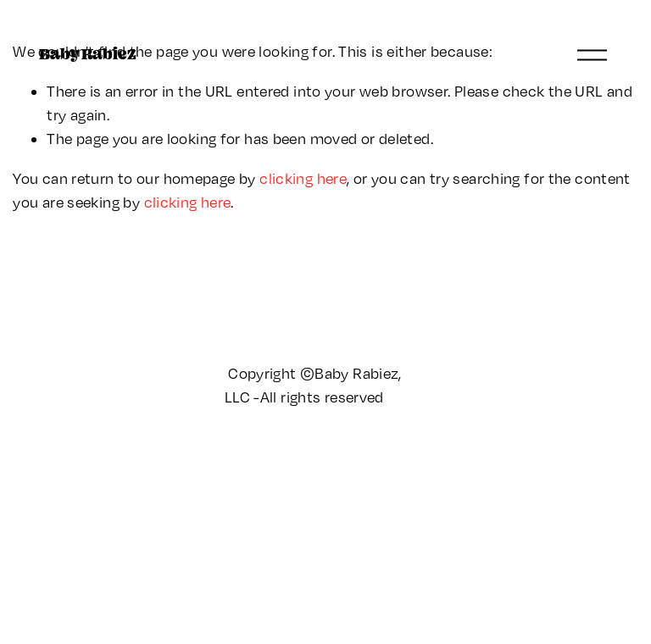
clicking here (303, 178)
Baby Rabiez (88, 54)
